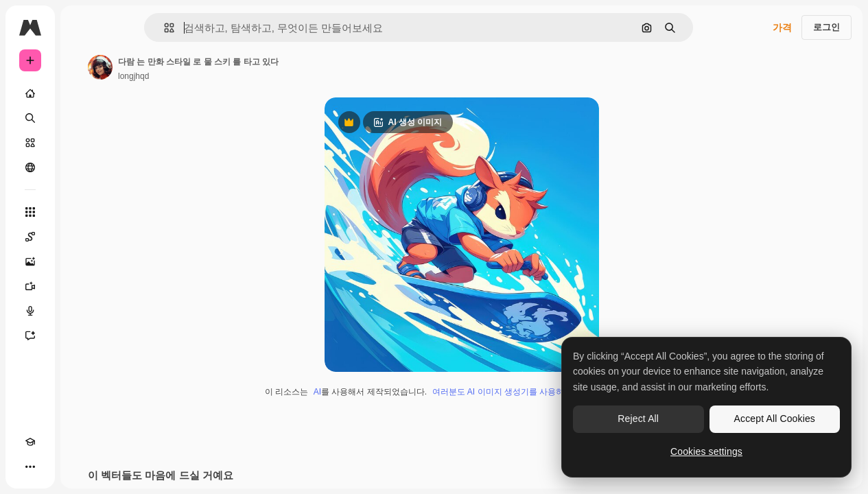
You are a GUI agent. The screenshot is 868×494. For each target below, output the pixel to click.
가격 (782, 27)
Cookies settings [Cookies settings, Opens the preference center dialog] (706, 451)
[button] (164, 28)
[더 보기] (30, 467)
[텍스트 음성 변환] (30, 311)
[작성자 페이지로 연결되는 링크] (100, 67)
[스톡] (30, 143)
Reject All (638, 419)
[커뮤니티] (30, 167)
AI (317, 392)
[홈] (30, 93)
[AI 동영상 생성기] (30, 286)
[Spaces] (30, 237)
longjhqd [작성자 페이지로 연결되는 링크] (133, 76)
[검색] (30, 118)
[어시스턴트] (30, 336)
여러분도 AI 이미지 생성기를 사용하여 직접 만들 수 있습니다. (545, 392)
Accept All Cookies (775, 419)
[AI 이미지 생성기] (30, 261)
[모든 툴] (30, 212)
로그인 (826, 27)
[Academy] (30, 442)
